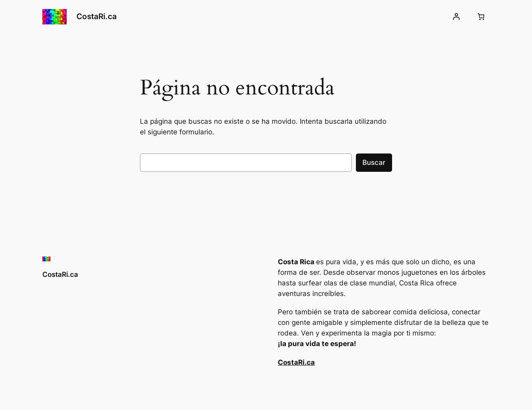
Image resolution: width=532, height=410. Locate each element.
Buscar (374, 162)
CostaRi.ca (97, 16)
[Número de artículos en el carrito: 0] (481, 17)
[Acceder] (456, 17)
